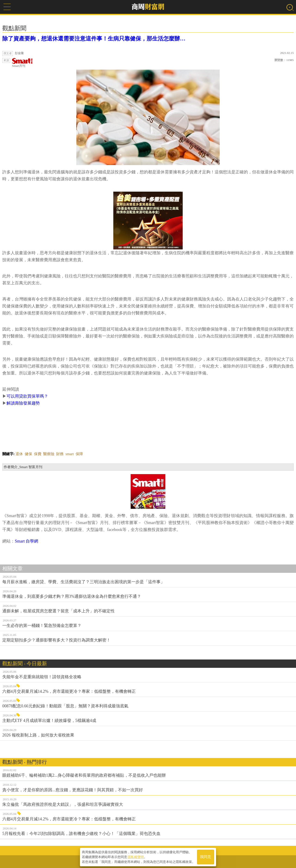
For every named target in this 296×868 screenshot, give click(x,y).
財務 (60, 454)
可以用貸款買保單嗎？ (27, 396)
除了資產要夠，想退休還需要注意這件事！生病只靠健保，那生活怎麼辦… (94, 39)
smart (70, 454)
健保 (28, 454)
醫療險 (49, 454)
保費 (38, 454)
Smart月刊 (22, 63)
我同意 (206, 857)
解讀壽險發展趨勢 (23, 403)
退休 (19, 454)
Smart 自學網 (27, 541)
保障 (79, 454)
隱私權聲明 (136, 857)
